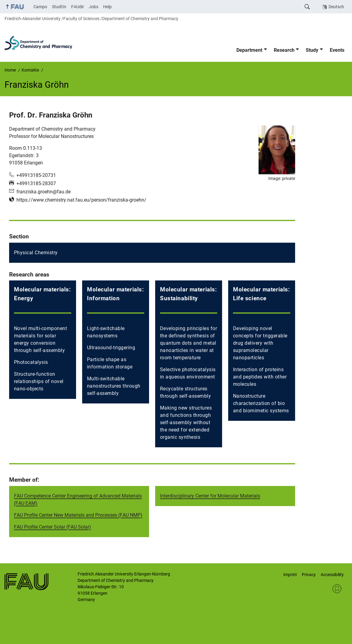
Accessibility (332, 575)
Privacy (309, 575)
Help (107, 7)
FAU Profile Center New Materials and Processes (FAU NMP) (78, 515)
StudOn (59, 7)
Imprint (290, 575)
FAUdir (78, 7)
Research (284, 50)
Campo (40, 7)
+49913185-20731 (36, 175)
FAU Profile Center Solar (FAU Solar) (52, 527)
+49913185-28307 (36, 183)
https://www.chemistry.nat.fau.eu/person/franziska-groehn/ (81, 200)
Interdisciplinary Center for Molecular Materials (210, 496)
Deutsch (336, 7)
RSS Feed (337, 589)
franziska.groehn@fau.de (44, 192)
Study (312, 50)
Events (337, 50)
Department (249, 50)
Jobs (94, 7)
